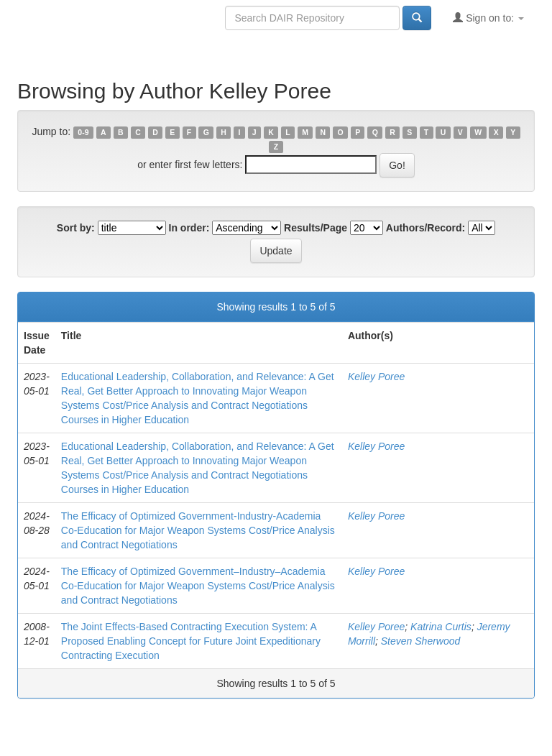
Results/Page (316, 228)
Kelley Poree (376, 377)
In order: (189, 228)
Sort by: (76, 228)
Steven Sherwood (421, 641)
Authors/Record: (425, 228)
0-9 (83, 132)
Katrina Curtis (441, 627)
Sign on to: (488, 18)
